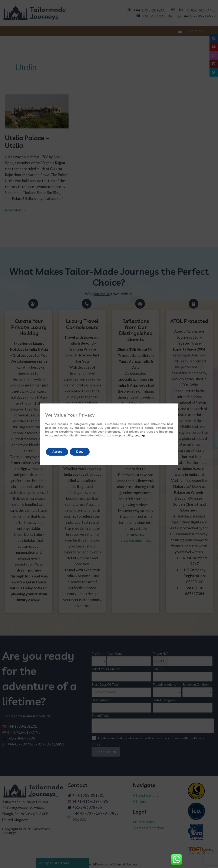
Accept (57, 452)
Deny (80, 452)
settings (140, 436)
